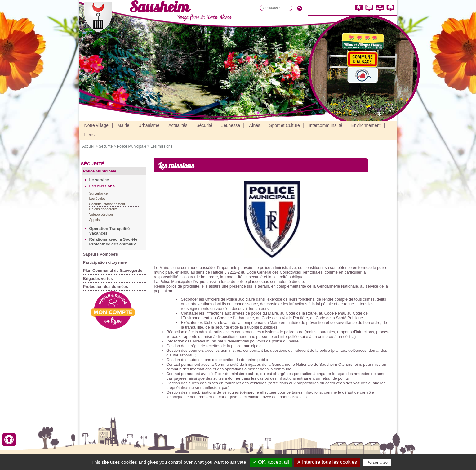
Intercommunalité (326, 125)
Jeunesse (231, 125)
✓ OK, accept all (271, 462)
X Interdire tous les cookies (327, 462)
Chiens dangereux (103, 209)
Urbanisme (149, 125)
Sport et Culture (285, 125)
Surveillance (99, 193)
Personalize (377, 462)
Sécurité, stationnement (107, 204)
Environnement (366, 125)
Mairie (123, 125)
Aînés (255, 125)
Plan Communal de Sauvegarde (113, 270)
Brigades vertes (98, 278)
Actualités (178, 125)
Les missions (161, 146)
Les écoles (98, 199)
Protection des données (106, 286)
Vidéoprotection (101, 214)
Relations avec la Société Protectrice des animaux (113, 242)
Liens (90, 135)
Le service (99, 180)
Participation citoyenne (105, 262)
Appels (95, 220)
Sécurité (204, 125)
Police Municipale (132, 146)
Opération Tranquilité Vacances (110, 231)
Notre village (96, 125)
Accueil (89, 146)
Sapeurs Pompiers (100, 254)
